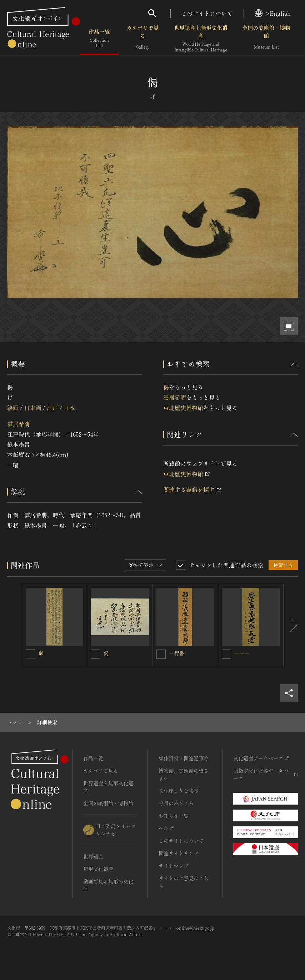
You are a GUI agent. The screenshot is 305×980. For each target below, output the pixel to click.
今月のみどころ (176, 803)
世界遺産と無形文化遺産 (201, 39)
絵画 (13, 408)
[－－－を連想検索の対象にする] (226, 654)
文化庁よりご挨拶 (179, 791)
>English (273, 13)
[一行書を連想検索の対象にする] (161, 654)
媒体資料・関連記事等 (184, 758)
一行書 (177, 653)
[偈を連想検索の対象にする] (30, 654)
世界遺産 (93, 856)
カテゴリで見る (143, 39)
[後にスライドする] (291, 625)
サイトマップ (174, 866)
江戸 (52, 408)
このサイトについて (207, 13)
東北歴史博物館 (183, 408)
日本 (69, 408)
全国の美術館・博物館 (266, 39)
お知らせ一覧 (174, 816)
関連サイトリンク (179, 853)
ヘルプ (166, 828)
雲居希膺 (19, 424)
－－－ (242, 653)
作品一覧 (99, 39)
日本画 (32, 408)
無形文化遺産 (98, 869)
